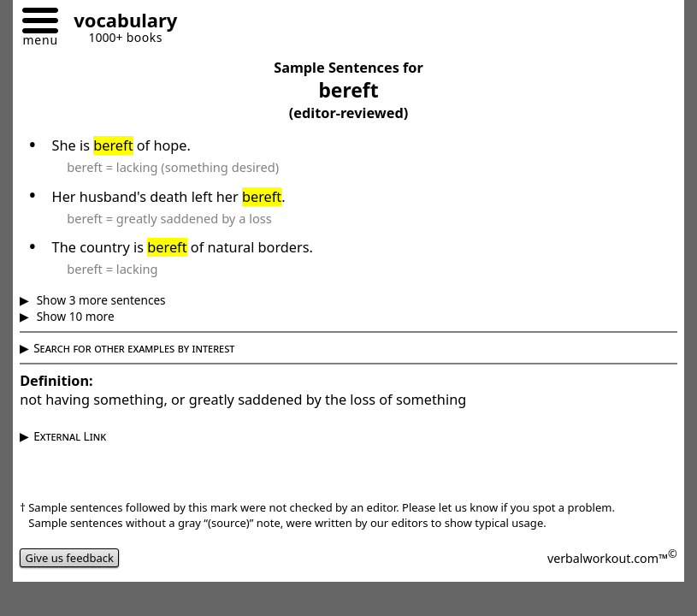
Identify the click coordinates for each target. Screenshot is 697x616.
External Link (70, 436)
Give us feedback (69, 558)
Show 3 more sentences (99, 300)
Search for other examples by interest (134, 348)
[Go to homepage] (119, 23)
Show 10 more (74, 316)
